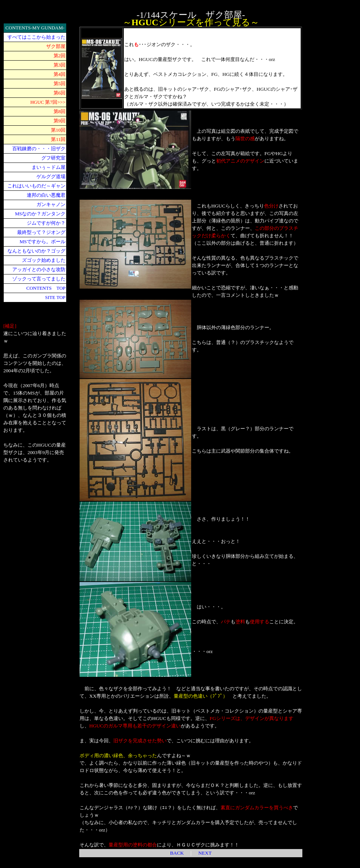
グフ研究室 (53, 158)
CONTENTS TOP (46, 288)
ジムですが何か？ (46, 223)
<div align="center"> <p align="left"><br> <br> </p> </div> (337, 135)
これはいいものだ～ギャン (36, 186)
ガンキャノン (51, 204)
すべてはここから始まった (36, 37)
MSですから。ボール (43, 242)
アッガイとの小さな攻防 (39, 269)
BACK (177, 853)
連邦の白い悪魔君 (46, 195)
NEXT (205, 853)
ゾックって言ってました (39, 279)
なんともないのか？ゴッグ (36, 251)
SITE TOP (55, 297)
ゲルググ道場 (51, 176)
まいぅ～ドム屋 (49, 167)
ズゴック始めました (44, 260)
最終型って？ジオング (41, 232)
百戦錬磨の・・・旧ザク (39, 149)
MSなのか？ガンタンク (40, 214)
